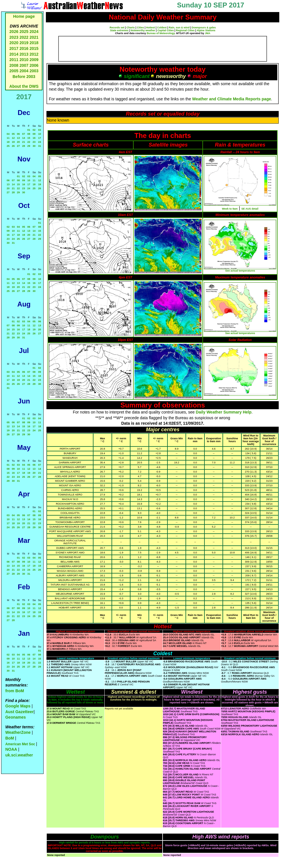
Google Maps (18, 706)
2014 (14, 54)
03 (40, 130)
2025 (24, 32)
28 (24, 146)
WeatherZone (18, 732)
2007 (24, 65)
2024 (34, 32)
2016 (24, 48)
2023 (14, 37)
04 (8, 134)
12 (13, 138)
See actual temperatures (240, 271)
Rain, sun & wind (179, 28)
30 (34, 146)
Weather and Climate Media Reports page (232, 99)
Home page (24, 16)
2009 (34, 60)
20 (18, 142)
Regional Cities (185, 30)
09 (34, 134)
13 (18, 138)
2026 (14, 32)
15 (29, 138)
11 (8, 138)
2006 (34, 65)
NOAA (11, 749)
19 (13, 142)
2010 (24, 60)
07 (24, 134)
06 (18, 134)
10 (40, 134)
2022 (24, 37)
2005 (14, 71)
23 (34, 142)
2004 (25, 71)
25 (8, 146)
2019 (24, 43)
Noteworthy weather (143, 30)
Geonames (15, 717)
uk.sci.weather (19, 755)
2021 (34, 37)
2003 (34, 71)
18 (8, 142)
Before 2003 (24, 77)
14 (24, 138)
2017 (14, 48)
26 (13, 146)
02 (34, 130)
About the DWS (24, 86)
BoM (9, 738)
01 (29, 130)
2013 (24, 54)
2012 (34, 54)
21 (24, 142)
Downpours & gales (204, 28)
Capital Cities (166, 30)
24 (40, 142)
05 (13, 134)
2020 (14, 43)
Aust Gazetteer (19, 712)
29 (29, 146)
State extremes (119, 30)
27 (18, 146)
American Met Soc (21, 744)
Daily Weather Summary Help (224, 412)
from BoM (14, 691)
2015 (34, 48)
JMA (208, 33)
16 (34, 138)
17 (40, 138)
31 (40, 146)
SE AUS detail (250, 209)
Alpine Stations (206, 30)
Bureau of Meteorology (161, 33)
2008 (14, 65)
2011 (14, 60)
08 (29, 134)
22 (29, 142)
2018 (34, 43)
